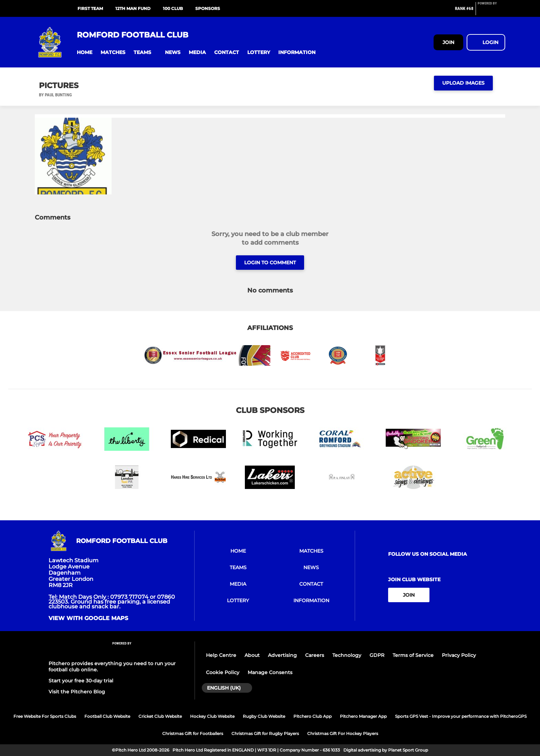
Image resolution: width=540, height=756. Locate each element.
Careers (315, 655)
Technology (347, 655)
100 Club (173, 8)
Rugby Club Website (264, 716)
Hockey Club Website (212, 716)
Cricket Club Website (160, 716)
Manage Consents (270, 672)
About (252, 655)
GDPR (377, 655)
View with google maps (88, 618)
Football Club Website (107, 716)
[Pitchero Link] (491, 11)
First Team (90, 8)
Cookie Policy (223, 672)
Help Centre (221, 655)
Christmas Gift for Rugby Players (265, 733)
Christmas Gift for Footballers (193, 733)
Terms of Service (413, 655)
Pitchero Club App (313, 716)
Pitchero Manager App (363, 716)
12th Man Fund (133, 8)
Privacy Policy (459, 655)
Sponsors (208, 8)
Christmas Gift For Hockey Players (343, 733)
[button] (85, 52)
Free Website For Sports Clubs (45, 716)
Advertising (282, 655)
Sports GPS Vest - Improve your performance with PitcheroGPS (461, 716)
